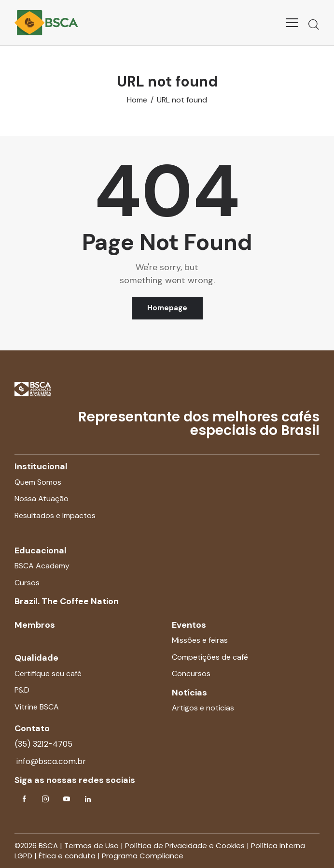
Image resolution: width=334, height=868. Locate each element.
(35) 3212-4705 (43, 744)
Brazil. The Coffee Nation (67, 601)
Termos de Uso (91, 846)
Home (137, 100)
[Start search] (314, 24)
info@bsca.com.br (50, 761)
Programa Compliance (143, 856)
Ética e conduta (67, 856)
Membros (35, 625)
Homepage (167, 308)
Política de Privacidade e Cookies (185, 846)
